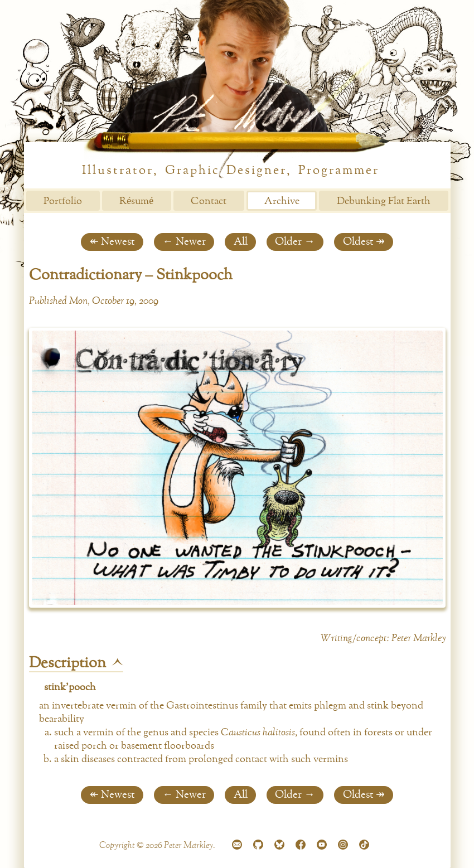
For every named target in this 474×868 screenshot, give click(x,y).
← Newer (184, 242)
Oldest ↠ (364, 242)
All (241, 242)
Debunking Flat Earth (384, 201)
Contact (209, 201)
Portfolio (63, 201)
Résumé (136, 201)
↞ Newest (112, 242)
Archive (282, 201)
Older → (295, 242)
